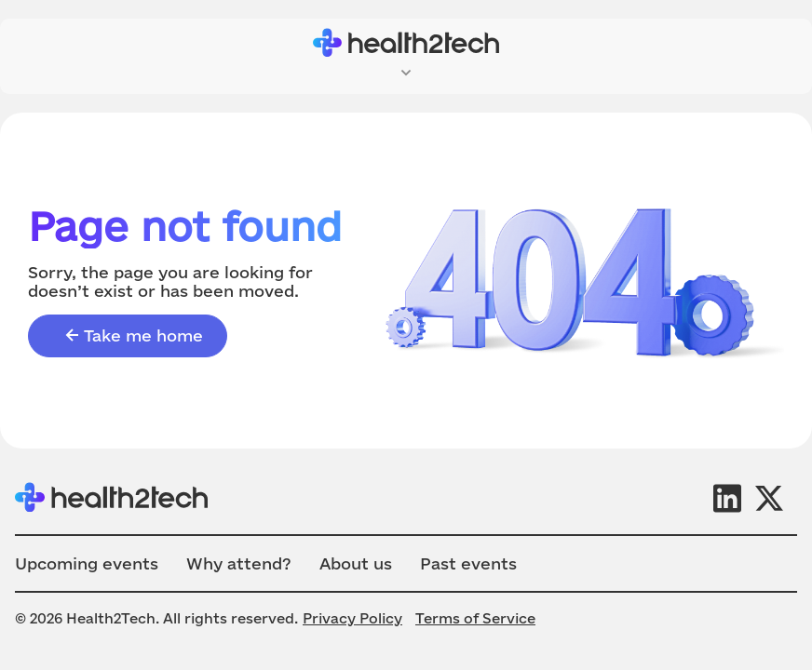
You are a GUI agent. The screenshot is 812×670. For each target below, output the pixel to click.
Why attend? (239, 563)
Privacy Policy (352, 618)
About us (356, 563)
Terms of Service (475, 618)
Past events (468, 563)
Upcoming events (87, 563)
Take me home (132, 336)
